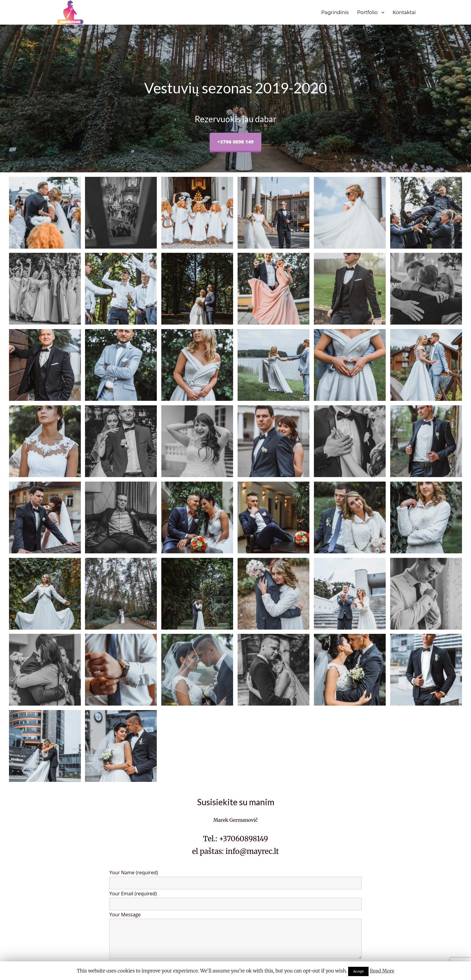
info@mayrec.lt (252, 851)
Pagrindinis (335, 12)
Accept (358, 971)
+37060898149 (243, 839)
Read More (382, 971)
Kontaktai (404, 12)
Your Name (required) (235, 879)
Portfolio (367, 12)
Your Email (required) (235, 900)
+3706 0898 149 (236, 142)
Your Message (235, 935)
